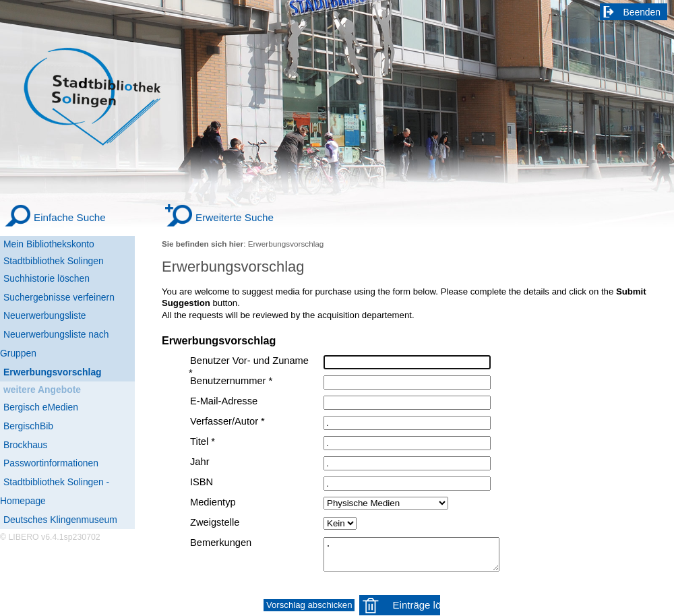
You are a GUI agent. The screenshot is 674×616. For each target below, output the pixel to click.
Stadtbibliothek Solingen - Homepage (55, 491)
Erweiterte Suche (235, 217)
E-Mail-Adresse (224, 401)
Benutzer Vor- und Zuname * (249, 367)
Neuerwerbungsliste (45, 315)
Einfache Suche (70, 217)
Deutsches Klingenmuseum (60, 520)
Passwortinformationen (51, 463)
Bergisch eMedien (41, 407)
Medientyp (213, 502)
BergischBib (28, 426)
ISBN (202, 482)
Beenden (642, 12)
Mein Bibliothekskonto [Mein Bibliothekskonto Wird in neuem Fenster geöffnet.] (49, 244)
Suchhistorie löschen (47, 278)
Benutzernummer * (231, 381)
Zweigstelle (215, 522)
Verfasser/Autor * (227, 421)
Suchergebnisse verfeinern (59, 297)
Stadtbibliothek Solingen (54, 261)
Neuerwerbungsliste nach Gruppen (54, 344)
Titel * (203, 441)
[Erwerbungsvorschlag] (67, 373)
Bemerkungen (221, 543)
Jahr (200, 462)
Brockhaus (25, 445)
